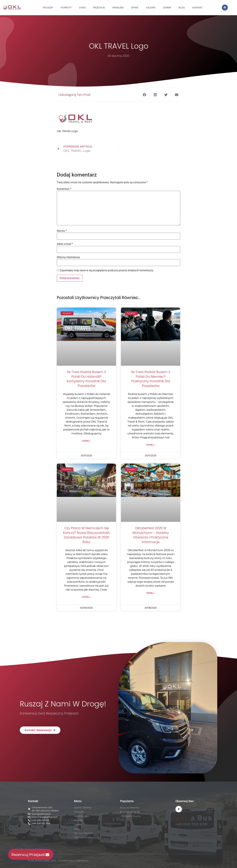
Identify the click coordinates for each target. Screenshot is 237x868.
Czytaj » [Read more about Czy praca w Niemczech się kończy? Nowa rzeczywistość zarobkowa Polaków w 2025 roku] (86, 597)
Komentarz (64, 189)
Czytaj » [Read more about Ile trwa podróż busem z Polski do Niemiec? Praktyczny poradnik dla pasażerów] (151, 445)
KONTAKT (197, 8)
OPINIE (135, 8)
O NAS (82, 8)
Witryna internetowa (68, 257)
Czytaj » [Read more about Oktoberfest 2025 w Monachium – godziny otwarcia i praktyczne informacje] (151, 593)
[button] (144, 95)
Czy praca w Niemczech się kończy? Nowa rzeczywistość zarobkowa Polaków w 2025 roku (86, 535)
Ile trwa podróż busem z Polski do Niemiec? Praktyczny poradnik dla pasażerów (151, 379)
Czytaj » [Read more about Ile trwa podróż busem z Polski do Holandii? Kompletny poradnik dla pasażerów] (86, 441)
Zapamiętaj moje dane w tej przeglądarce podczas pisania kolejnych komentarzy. (107, 270)
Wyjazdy (48, 8)
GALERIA (151, 8)
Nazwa (62, 231)
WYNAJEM (118, 8)
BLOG (182, 8)
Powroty (66, 8)
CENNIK (167, 8)
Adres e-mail (65, 244)
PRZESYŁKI (99, 8)
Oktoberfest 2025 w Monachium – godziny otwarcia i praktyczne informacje (151, 535)
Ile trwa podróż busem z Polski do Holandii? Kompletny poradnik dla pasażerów (86, 379)
